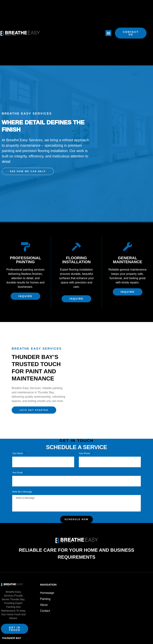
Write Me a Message (22, 490)
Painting (45, 595)
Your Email (18, 470)
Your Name (18, 451)
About (44, 601)
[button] (108, 33)
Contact (45, 606)
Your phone (85, 451)
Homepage (47, 590)
